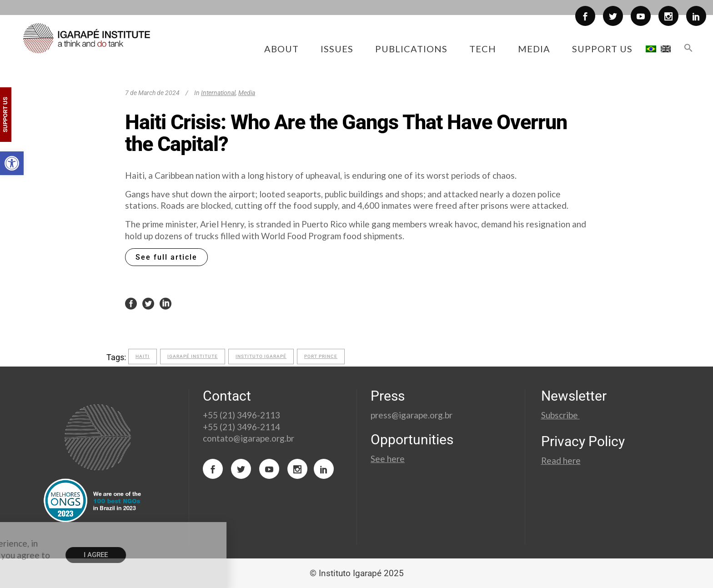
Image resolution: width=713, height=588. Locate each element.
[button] (12, 163)
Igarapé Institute (193, 356)
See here (388, 459)
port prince (321, 356)
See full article (166, 257)
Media (247, 93)
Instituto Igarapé (261, 356)
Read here (561, 460)
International (218, 93)
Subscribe (560, 415)
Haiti (143, 356)
